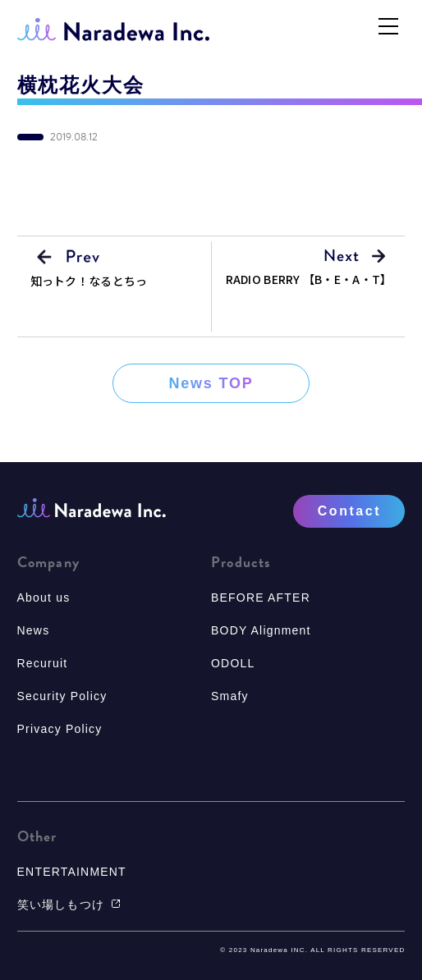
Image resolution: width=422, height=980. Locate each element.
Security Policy (62, 696)
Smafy (230, 696)
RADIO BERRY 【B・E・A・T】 (309, 279)
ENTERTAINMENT (72, 872)
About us (44, 598)
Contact (349, 511)
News (34, 630)
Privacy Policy (60, 729)
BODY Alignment (261, 630)
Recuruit (43, 663)
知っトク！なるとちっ (89, 281)
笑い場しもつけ (69, 904)
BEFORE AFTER (261, 598)
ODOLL (233, 663)
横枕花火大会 (81, 85)
